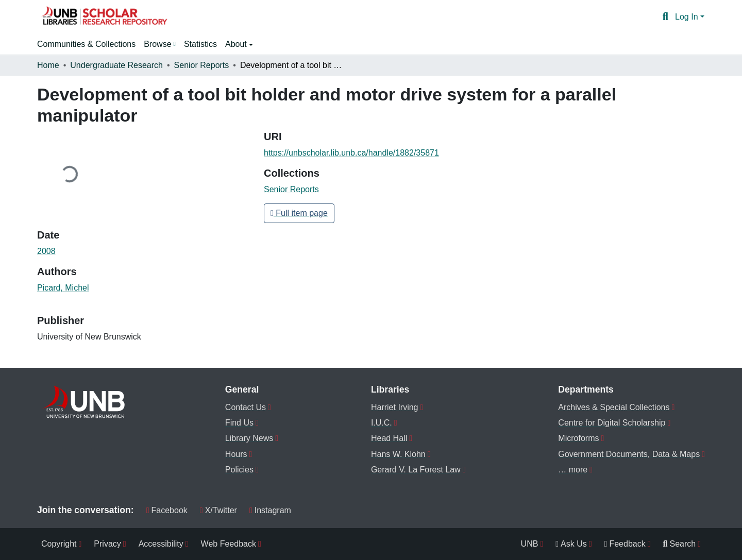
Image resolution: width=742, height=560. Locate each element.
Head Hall (389, 438)
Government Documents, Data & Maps (629, 454)
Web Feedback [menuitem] (229, 544)
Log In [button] (688, 17)
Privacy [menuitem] (107, 544)
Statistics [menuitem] (200, 44)
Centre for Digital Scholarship (612, 423)
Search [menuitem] (680, 544)
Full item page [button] (299, 213)
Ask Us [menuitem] (571, 544)
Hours (236, 454)
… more (573, 470)
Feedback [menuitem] (625, 544)
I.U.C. (382, 423)
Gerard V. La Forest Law (416, 470)
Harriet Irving (395, 407)
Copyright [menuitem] (59, 544)
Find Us (239, 423)
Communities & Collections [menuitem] (86, 44)
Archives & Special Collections (614, 407)
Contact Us (246, 407)
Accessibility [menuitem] (161, 544)
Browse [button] (157, 44)
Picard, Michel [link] (63, 288)
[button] (104, 17)
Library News (249, 438)
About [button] (237, 44)
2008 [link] (46, 251)
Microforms (578, 438)
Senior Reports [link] (202, 65)
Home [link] (48, 65)
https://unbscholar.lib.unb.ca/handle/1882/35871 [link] (351, 153)
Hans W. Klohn (398, 454)
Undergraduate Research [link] (116, 65)
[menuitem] (160, 44)
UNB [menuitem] (530, 544)
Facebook (167, 510)
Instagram (270, 510)
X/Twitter (218, 510)
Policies (239, 470)
